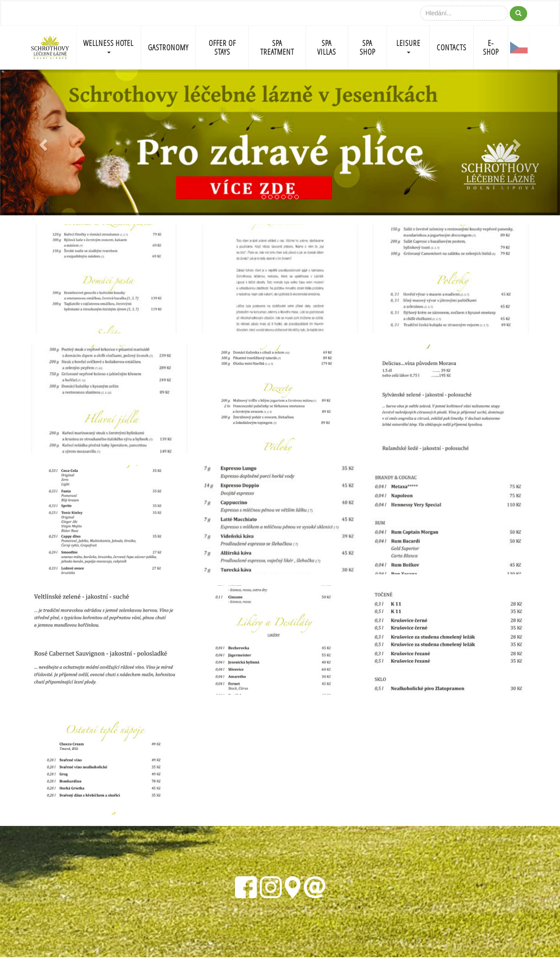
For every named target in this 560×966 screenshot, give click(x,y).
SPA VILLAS (327, 47)
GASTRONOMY (168, 47)
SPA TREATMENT (277, 47)
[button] (42, 142)
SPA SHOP (367, 47)
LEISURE (408, 46)
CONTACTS (451, 47)
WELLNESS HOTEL (108, 46)
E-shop (491, 47)
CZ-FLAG (519, 48)
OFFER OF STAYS (222, 47)
